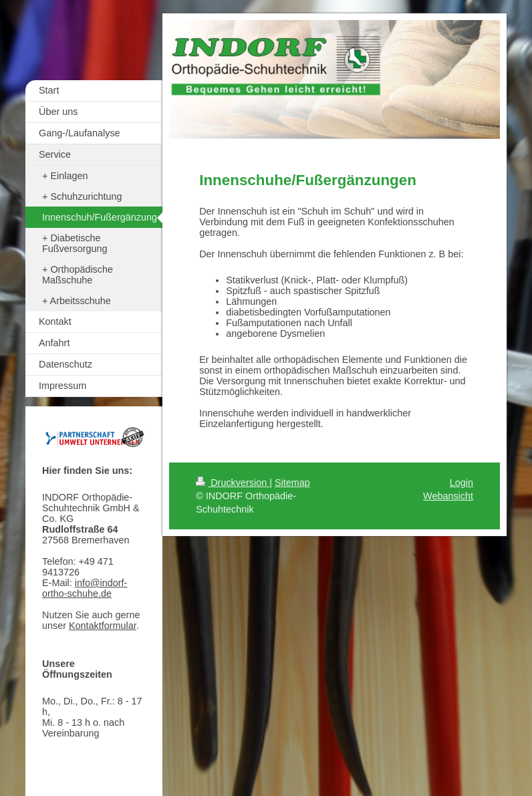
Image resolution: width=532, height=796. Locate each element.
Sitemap (292, 483)
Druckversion (233, 483)
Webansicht (448, 496)
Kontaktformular (103, 626)
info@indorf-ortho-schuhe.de (85, 588)
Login (461, 483)
